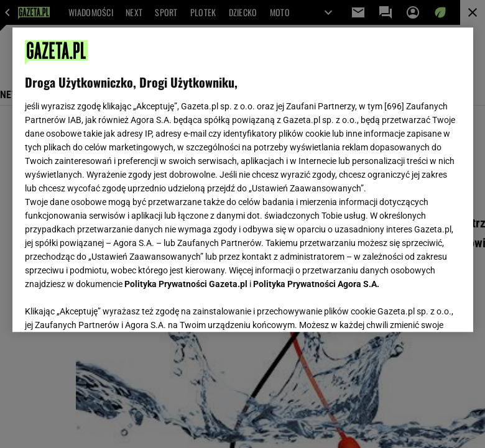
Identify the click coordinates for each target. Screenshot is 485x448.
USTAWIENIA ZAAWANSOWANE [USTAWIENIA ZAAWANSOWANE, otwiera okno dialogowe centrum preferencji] (106, 307)
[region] (243, 180)
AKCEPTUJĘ (418, 308)
